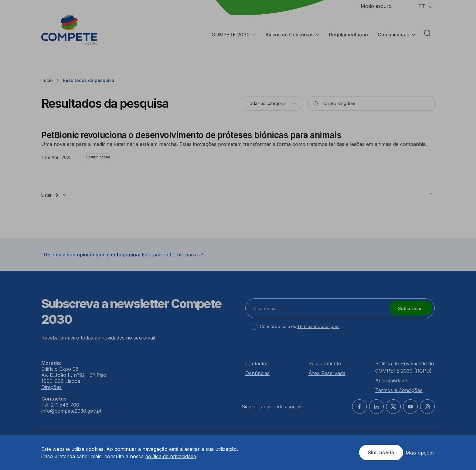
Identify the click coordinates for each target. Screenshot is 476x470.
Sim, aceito (381, 452)
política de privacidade (171, 456)
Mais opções (420, 453)
